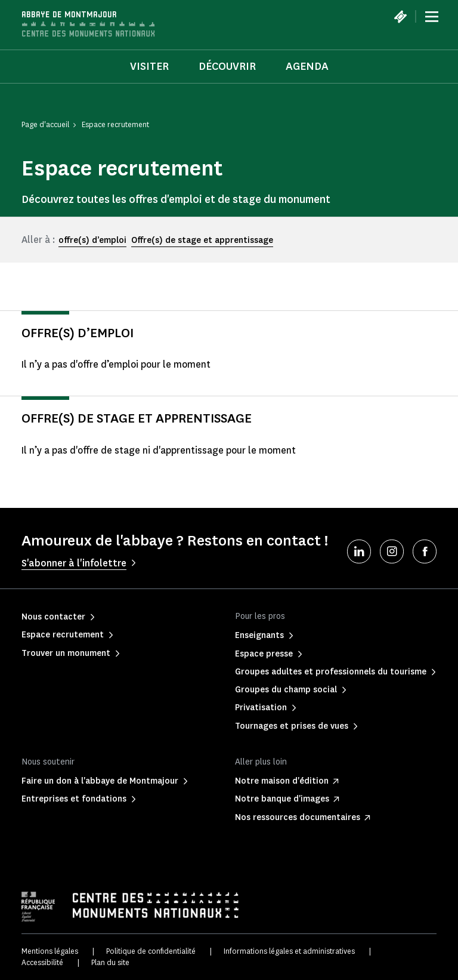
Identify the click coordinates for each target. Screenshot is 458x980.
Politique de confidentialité (151, 951)
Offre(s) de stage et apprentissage (202, 240)
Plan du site (110, 962)
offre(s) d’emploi (92, 240)
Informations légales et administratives (289, 951)
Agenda (307, 66)
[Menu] (432, 17)
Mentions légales (50, 951)
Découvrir (227, 66)
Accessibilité (42, 962)
